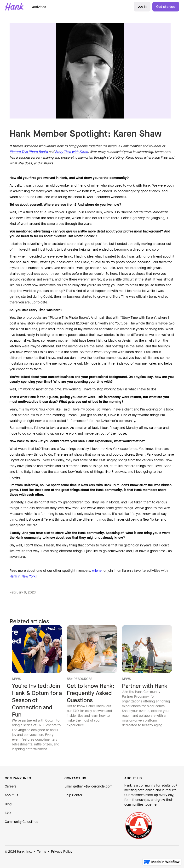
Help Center (73, 795)
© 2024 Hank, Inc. (18, 852)
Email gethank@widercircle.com (88, 786)
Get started (166, 7)
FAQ (8, 813)
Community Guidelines (21, 822)
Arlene (97, 571)
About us (11, 795)
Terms (42, 852)
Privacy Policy (62, 852)
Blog (8, 804)
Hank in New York (23, 576)
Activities (39, 7)
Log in (142, 7)
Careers (11, 786)
